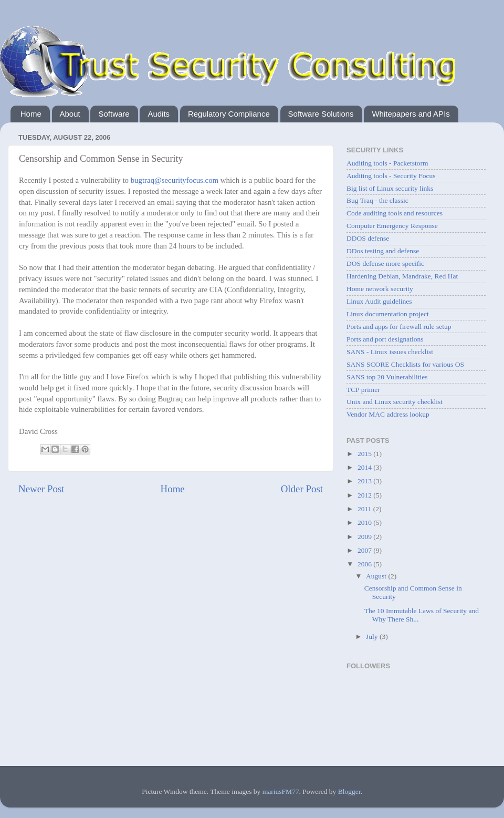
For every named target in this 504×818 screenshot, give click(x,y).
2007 (365, 550)
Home (31, 114)
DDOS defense (368, 238)
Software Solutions (321, 114)
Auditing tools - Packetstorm (387, 163)
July (373, 636)
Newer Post (41, 489)
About (70, 114)
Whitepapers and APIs (411, 114)
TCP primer (363, 390)
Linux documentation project (388, 314)
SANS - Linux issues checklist (390, 352)
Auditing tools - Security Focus (391, 176)
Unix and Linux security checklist (395, 402)
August (377, 576)
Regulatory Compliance (229, 114)
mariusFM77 (281, 791)
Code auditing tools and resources (395, 213)
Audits (159, 114)
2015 (365, 454)
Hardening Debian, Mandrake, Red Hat (402, 276)
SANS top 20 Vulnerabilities (387, 377)
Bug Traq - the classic (377, 200)
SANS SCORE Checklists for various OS (405, 364)
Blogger (349, 791)
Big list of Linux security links (390, 188)
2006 (365, 564)
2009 (365, 537)
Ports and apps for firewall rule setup (399, 327)
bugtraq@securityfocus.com (175, 180)
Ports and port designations (385, 339)
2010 (365, 522)
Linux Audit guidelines (379, 301)
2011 (365, 509)
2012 (365, 495)
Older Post (302, 489)
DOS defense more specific (385, 263)
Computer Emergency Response (392, 226)
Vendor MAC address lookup (388, 414)
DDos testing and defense (383, 251)
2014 (365, 467)
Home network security (380, 289)
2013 (365, 481)
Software (114, 114)
